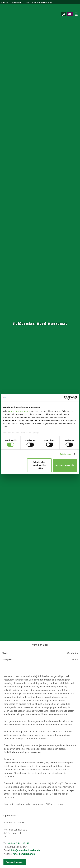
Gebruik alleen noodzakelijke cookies (39, 465)
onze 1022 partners (19, 411)
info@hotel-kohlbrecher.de (26, 850)
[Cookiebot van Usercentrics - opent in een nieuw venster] (66, 398)
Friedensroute (17, 2)
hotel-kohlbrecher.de (24, 854)
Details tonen (66, 454)
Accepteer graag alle (65, 465)
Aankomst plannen (15, 862)
